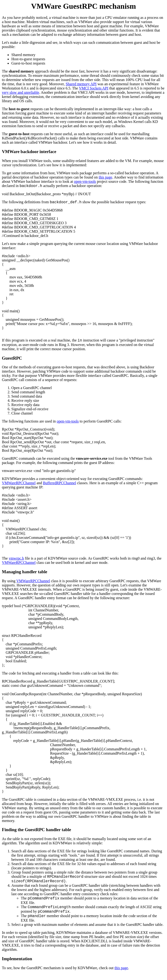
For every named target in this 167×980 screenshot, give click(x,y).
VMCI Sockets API (94, 88)
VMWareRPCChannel (19, 483)
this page (105, 177)
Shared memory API (81, 84)
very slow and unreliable (21, 92)
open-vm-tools (85, 181)
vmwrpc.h (16, 558)
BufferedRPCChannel (60, 483)
